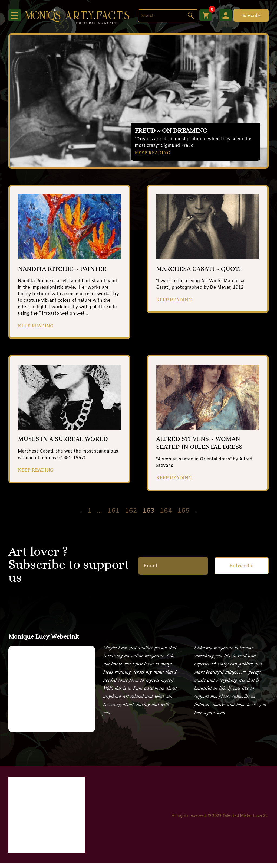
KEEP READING (154, 152)
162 (131, 516)
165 (184, 516)
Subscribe (251, 15)
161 (113, 516)
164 (166, 516)
